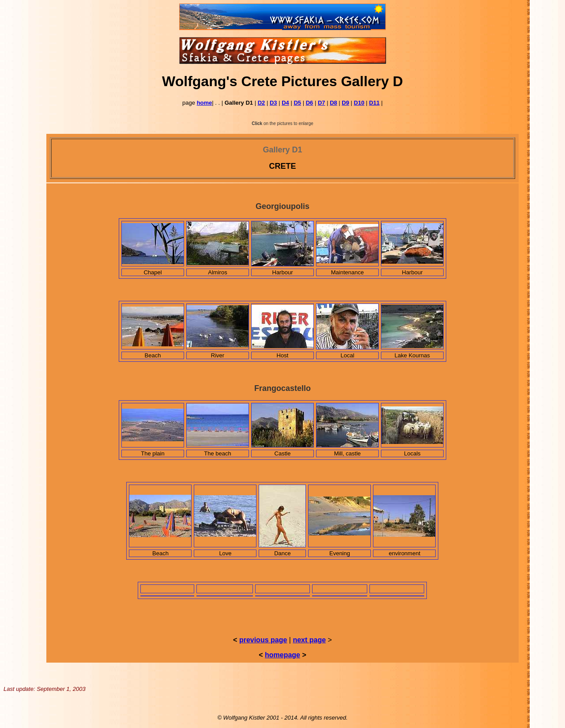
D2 (262, 103)
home (205, 103)
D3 (273, 103)
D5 (297, 103)
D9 (345, 103)
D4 (285, 103)
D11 (374, 103)
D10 (359, 103)
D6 (310, 103)
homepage (282, 655)
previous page (263, 640)
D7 (322, 103)
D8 (333, 103)
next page (309, 640)
